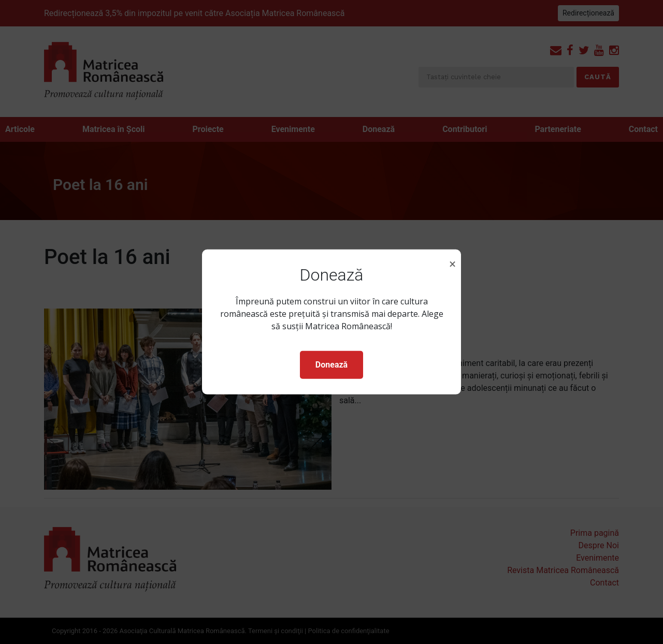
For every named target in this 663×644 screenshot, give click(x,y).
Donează (331, 365)
